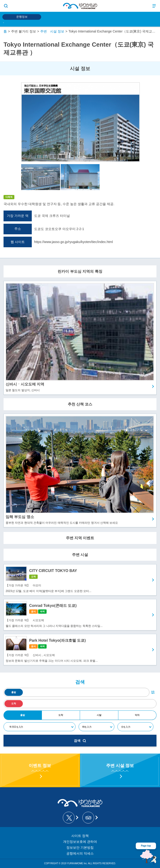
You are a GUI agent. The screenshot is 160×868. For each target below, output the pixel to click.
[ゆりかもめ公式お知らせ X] (70, 818)
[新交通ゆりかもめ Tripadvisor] (90, 818)
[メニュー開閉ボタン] (154, 6)
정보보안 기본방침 (80, 848)
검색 (80, 741)
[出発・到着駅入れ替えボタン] (153, 692)
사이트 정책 (80, 836)
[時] (96, 727)
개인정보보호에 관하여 (80, 842)
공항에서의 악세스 (80, 853)
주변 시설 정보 (52, 31)
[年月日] (39, 727)
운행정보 (22, 17)
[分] (136, 727)
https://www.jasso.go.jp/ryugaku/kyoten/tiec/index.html (74, 242)
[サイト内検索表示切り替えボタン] (6, 6)
